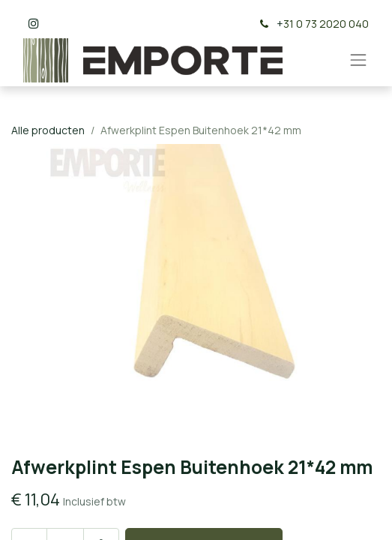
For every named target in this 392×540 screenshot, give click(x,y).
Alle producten (48, 130)
